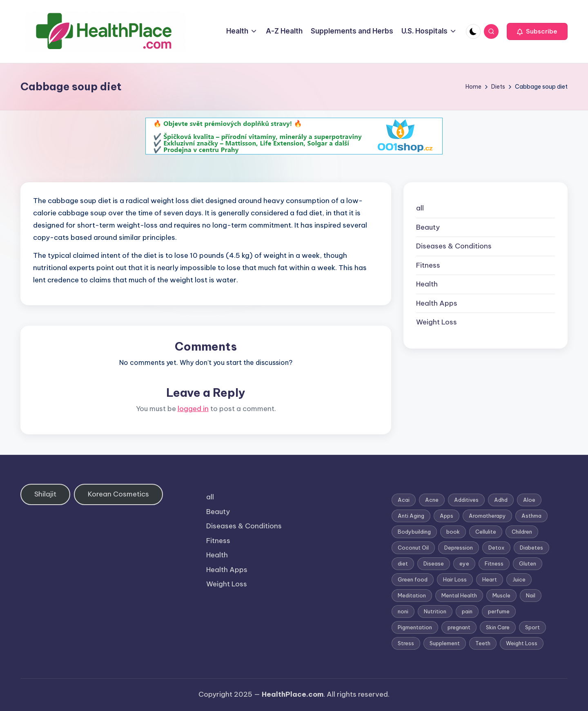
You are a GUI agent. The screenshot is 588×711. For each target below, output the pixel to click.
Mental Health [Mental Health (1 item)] (459, 595)
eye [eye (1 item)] (464, 563)
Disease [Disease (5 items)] (434, 563)
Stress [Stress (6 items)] (406, 643)
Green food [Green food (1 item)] (413, 579)
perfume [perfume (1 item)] (499, 611)
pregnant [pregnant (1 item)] (459, 627)
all (420, 208)
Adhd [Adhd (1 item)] (501, 500)
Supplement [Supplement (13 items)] (445, 643)
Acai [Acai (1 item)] (404, 500)
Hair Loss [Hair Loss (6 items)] (455, 579)
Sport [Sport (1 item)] (532, 627)
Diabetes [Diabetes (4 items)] (531, 548)
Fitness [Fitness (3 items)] (494, 563)
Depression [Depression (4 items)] (459, 548)
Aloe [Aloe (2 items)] (529, 500)
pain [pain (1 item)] (467, 611)
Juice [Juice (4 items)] (519, 579)
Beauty (428, 227)
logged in (193, 409)
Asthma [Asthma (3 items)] (531, 516)
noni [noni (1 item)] (403, 611)
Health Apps (437, 303)
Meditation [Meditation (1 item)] (412, 595)
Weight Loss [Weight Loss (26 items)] (522, 643)
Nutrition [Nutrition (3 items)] (435, 611)
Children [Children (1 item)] (522, 532)
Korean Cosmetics (118, 494)
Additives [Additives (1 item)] (466, 500)
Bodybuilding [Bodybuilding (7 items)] (414, 532)
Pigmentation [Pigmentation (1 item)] (415, 627)
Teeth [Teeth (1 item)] (483, 643)
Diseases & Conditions (454, 246)
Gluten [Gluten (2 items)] (528, 563)
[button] (537, 31)
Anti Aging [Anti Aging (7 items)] (411, 516)
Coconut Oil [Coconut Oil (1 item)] (413, 548)
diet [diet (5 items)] (403, 563)
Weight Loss (437, 322)
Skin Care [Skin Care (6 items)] (498, 627)
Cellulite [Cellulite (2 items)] (486, 532)
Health (427, 284)
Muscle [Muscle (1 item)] (501, 595)
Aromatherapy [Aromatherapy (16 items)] (487, 516)
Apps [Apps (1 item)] (447, 516)
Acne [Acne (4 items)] (432, 500)
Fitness (428, 265)
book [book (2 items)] (453, 532)
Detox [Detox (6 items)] (496, 548)
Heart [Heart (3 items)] (490, 579)
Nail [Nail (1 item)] (531, 595)
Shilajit (45, 494)
